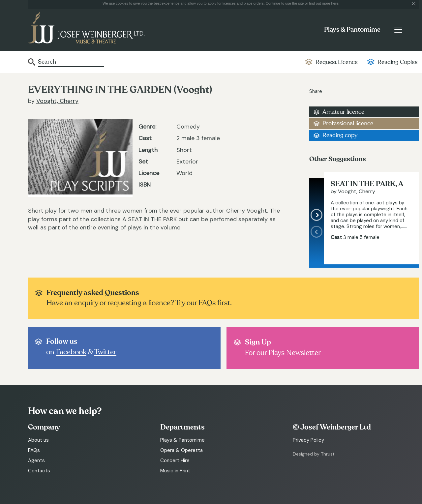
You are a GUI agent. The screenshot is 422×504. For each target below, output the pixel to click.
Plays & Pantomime (352, 30)
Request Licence (337, 62)
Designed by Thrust (314, 454)
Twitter (105, 352)
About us (38, 440)
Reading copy (340, 135)
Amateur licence (343, 112)
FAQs (34, 450)
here (335, 3)
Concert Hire (175, 460)
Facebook (71, 352)
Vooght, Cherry (57, 101)
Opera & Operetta (181, 450)
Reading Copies (397, 62)
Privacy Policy (308, 440)
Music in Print (175, 471)
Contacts (39, 471)
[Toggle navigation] (398, 30)
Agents (36, 460)
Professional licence (348, 123)
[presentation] (317, 245)
